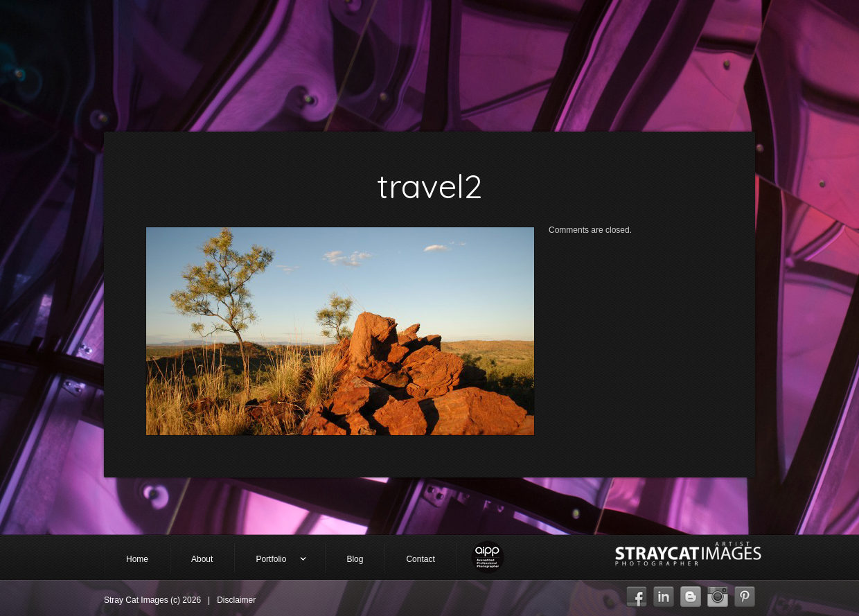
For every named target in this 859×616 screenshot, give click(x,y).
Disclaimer (236, 600)
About (202, 559)
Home (137, 559)
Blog (355, 559)
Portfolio (270, 560)
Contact (420, 559)
